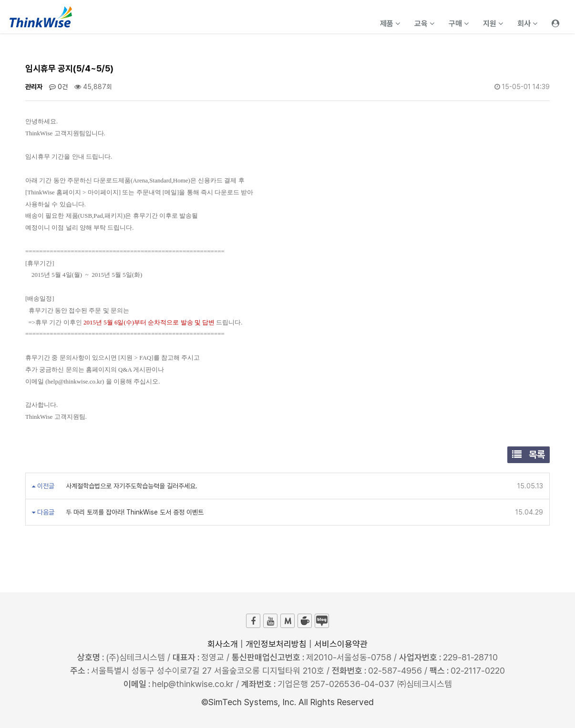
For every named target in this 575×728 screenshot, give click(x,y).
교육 (424, 24)
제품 (390, 24)
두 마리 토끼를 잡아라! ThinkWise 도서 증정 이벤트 (134, 512)
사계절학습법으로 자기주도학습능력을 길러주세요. (131, 486)
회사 (527, 24)
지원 (493, 24)
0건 (58, 87)
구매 (459, 24)
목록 (529, 455)
